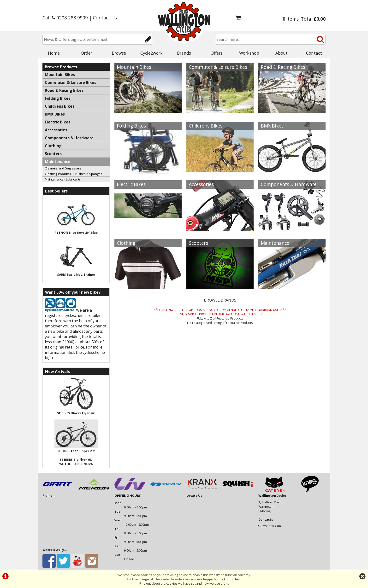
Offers (217, 53)
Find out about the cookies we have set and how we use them (184, 583)
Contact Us (105, 18)
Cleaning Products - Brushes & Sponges (74, 174)
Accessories (201, 184)
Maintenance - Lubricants (63, 179)
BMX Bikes (272, 126)
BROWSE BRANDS (220, 300)
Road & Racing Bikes (283, 67)
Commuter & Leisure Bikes (218, 67)
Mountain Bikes (134, 67)
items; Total (304, 19)
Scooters (198, 243)
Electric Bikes (131, 184)
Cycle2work (151, 53)
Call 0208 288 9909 (65, 18)
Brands (184, 53)
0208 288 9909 (271, 526)
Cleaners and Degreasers (63, 168)
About (282, 53)
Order (86, 53)
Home (54, 53)
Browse (119, 53)
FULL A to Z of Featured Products (220, 318)
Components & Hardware (289, 184)
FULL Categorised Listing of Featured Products (220, 323)
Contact (314, 53)
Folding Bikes (131, 126)
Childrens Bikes (206, 126)
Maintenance (275, 243)
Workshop (249, 53)
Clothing (126, 243)
